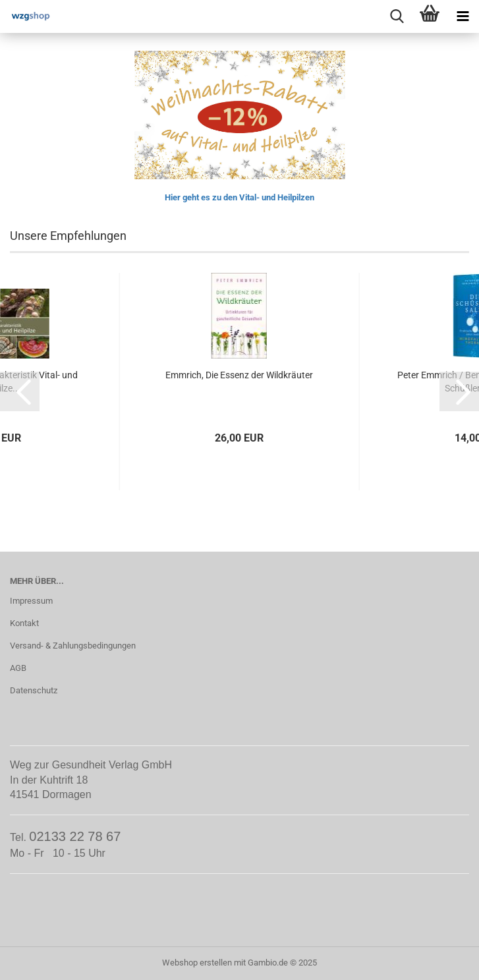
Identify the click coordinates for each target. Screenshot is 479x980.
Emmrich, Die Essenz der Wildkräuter (239, 375)
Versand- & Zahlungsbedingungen (73, 646)
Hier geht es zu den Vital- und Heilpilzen (239, 197)
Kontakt (24, 623)
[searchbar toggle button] (397, 16)
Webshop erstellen (197, 963)
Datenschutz (34, 690)
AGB (18, 668)
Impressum (31, 601)
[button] (20, 391)
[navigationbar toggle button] (463, 16)
